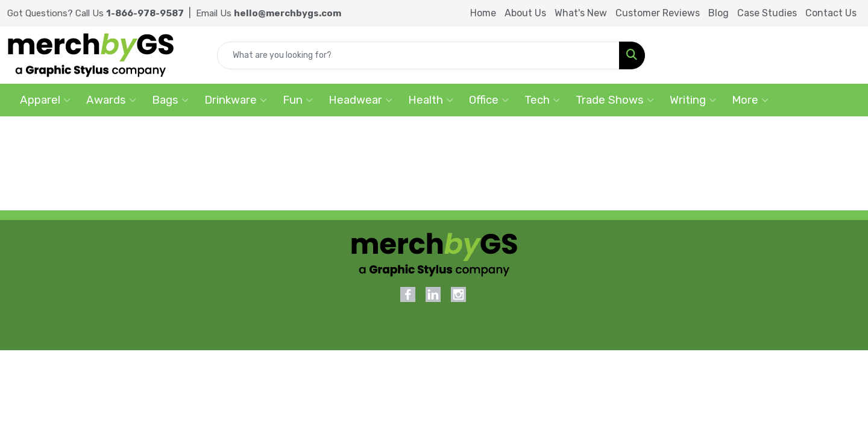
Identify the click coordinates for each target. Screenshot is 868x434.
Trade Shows (615, 100)
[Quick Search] (418, 55)
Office (489, 100)
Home (483, 13)
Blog (719, 13)
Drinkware (236, 100)
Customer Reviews (658, 13)
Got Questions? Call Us (96, 13)
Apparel (45, 100)
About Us (525, 13)
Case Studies (767, 13)
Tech (542, 100)
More (750, 100)
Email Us (269, 13)
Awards (111, 100)
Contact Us (831, 13)
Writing (693, 100)
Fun (298, 100)
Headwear (360, 100)
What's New (581, 13)
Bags (170, 100)
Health (431, 100)
